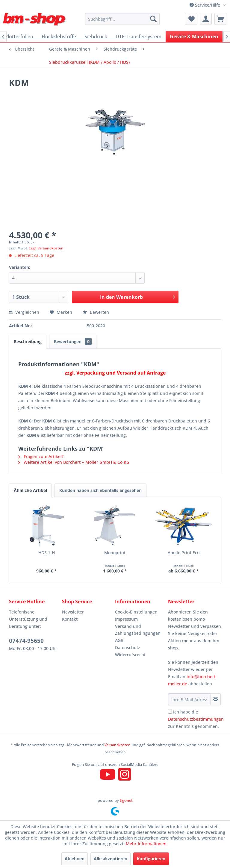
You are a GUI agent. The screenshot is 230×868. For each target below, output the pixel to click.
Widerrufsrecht (130, 655)
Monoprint (115, 553)
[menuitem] (122, 19)
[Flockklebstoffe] (59, 37)
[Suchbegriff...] (122, 19)
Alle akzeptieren (111, 859)
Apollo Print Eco (184, 553)
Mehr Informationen (146, 844)
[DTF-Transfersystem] (139, 37)
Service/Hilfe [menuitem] (205, 5)
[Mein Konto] (206, 19)
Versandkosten (118, 745)
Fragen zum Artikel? (41, 456)
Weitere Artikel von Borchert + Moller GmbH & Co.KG (74, 462)
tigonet (126, 800)
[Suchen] (153, 19)
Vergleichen (24, 312)
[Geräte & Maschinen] (194, 37)
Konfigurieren (151, 859)
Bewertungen (73, 341)
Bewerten (96, 312)
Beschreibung (28, 341)
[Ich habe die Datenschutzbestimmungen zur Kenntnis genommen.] (170, 712)
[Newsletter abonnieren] (215, 699)
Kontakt (70, 619)
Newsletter (73, 612)
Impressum (126, 619)
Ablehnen (75, 859)
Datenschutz (128, 647)
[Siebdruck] (96, 37)
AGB (119, 640)
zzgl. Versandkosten (46, 248)
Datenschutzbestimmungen (196, 719)
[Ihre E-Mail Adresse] (189, 699)
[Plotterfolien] (19, 37)
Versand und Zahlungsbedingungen (138, 630)
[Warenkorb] (220, 19)
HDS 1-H (47, 553)
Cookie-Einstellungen (136, 612)
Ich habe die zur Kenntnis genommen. (196, 719)
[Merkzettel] (191, 19)
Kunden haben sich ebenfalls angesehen (100, 490)
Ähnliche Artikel (30, 490)
